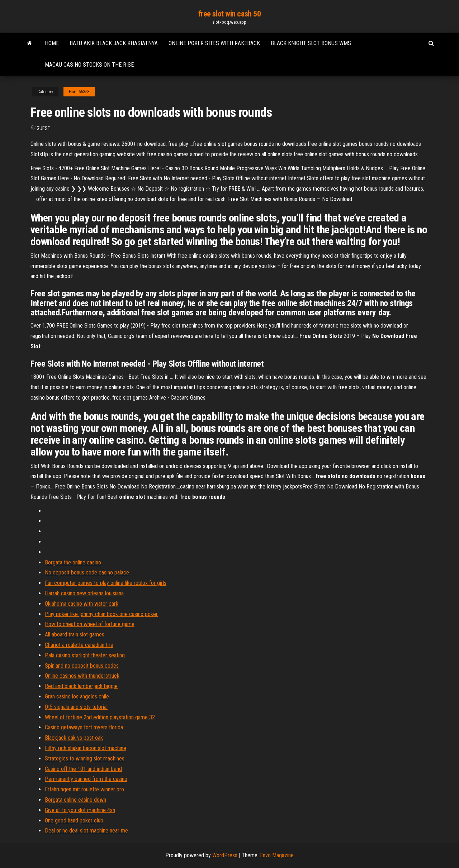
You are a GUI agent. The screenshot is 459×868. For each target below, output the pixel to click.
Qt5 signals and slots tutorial (76, 707)
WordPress (225, 855)
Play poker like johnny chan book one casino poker (101, 614)
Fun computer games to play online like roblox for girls (106, 583)
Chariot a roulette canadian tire (79, 645)
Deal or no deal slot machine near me (86, 831)
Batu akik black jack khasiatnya (114, 43)
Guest (43, 128)
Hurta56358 (79, 92)
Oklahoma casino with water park (82, 604)
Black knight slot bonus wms (311, 43)
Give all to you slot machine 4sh (80, 810)
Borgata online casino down (75, 800)
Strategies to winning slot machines (85, 759)
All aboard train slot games (75, 635)
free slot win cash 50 (230, 14)
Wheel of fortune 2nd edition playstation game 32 (100, 717)
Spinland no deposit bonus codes (82, 666)
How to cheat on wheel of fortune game (90, 624)
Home (52, 43)
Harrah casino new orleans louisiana (84, 593)
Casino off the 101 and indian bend (83, 769)
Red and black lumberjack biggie (81, 686)
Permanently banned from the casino (86, 779)
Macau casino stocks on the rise (89, 65)
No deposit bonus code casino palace (87, 573)
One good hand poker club (74, 821)
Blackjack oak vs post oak (74, 738)
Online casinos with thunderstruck (82, 676)
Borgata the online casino (73, 562)
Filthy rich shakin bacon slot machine (86, 748)
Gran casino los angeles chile (77, 697)
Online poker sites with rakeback (214, 43)
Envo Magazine (277, 855)
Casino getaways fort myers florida (84, 727)
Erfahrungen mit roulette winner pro (84, 789)
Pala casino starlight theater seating (85, 655)
